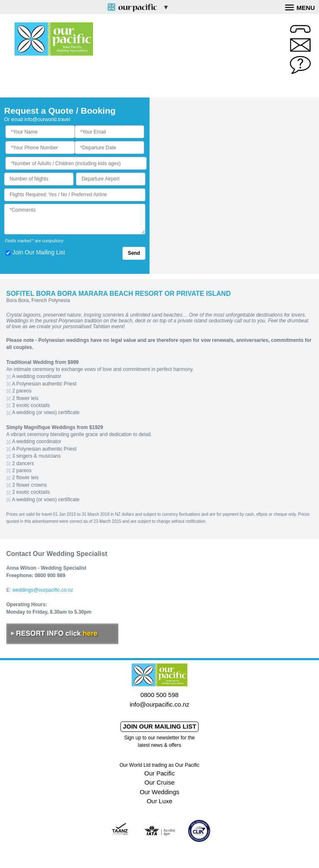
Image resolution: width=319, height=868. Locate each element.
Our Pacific (159, 773)
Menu (300, 7)
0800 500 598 (159, 695)
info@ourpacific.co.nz (159, 704)
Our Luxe (159, 801)
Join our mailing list (160, 726)
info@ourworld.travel (47, 119)
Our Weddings (159, 792)
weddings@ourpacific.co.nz (43, 590)
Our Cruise (160, 782)
